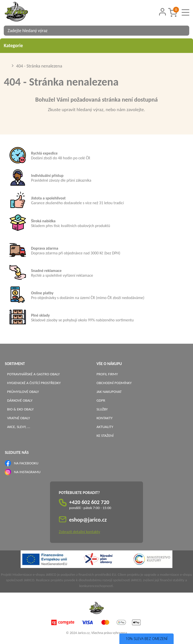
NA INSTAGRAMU (27, 472)
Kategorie (96, 46)
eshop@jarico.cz (88, 520)
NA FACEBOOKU (26, 463)
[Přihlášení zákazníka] (162, 12)
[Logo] (23, 12)
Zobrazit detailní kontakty (79, 532)
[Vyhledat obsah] (183, 31)
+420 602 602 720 (89, 502)
